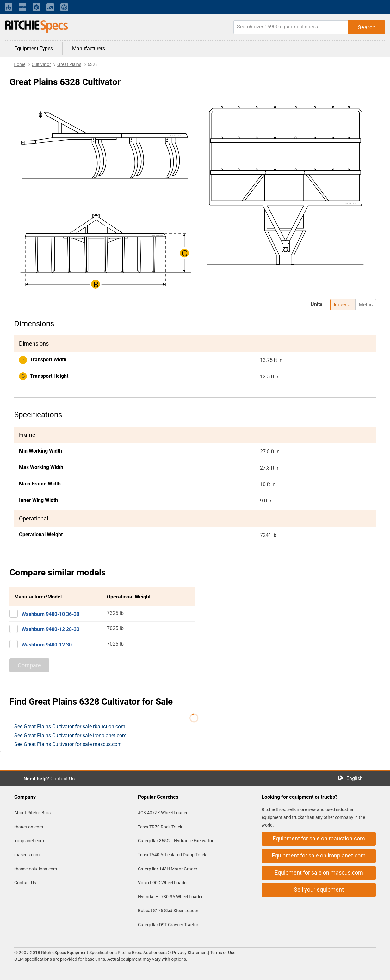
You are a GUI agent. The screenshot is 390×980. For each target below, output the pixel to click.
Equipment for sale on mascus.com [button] (319, 872)
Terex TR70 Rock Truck (160, 827)
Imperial (343, 305)
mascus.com (27, 855)
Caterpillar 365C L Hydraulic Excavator (176, 841)
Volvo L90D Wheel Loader (163, 883)
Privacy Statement (190, 953)
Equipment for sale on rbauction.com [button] (319, 838)
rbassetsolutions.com (36, 869)
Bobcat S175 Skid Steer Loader (168, 911)
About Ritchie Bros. (33, 813)
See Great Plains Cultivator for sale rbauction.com (70, 727)
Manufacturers (89, 48)
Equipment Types (34, 48)
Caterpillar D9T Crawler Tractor (168, 925)
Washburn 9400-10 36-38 (50, 614)
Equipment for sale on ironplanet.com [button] (319, 855)
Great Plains (69, 64)
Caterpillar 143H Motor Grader (168, 869)
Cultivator (41, 64)
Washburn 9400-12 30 (47, 645)
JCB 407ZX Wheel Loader (163, 813)
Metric (366, 305)
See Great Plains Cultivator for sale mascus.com (68, 744)
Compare (29, 665)
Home (19, 64)
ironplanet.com (29, 841)
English (356, 778)
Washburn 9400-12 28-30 (50, 629)
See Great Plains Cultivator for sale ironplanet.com (70, 735)
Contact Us (62, 779)
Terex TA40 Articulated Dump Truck (172, 855)
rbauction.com (29, 827)
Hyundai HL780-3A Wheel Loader (170, 897)
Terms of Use (222, 953)
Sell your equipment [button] (319, 890)
